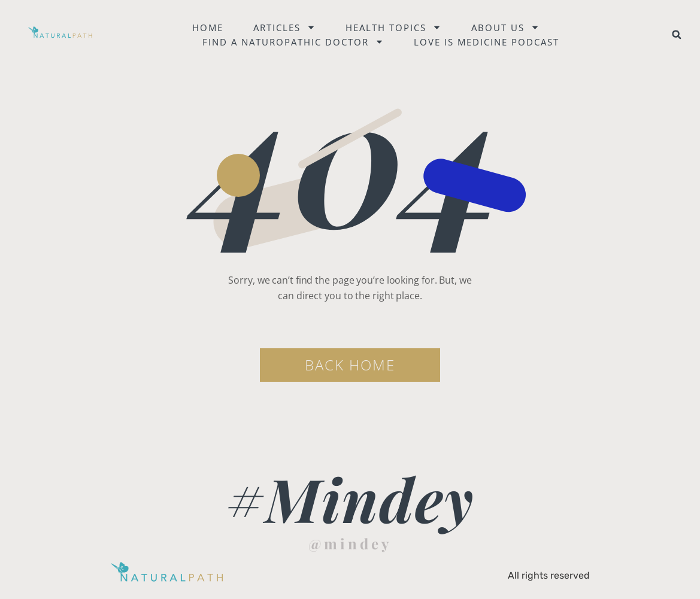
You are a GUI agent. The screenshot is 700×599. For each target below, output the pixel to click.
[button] (677, 35)
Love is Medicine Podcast (487, 42)
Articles (284, 28)
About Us (505, 28)
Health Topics (393, 28)
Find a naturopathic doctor (293, 42)
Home (208, 28)
